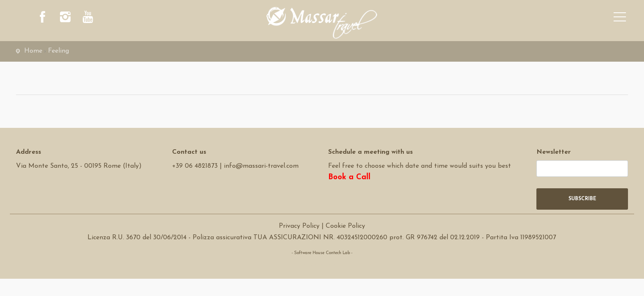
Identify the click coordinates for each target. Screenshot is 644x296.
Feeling (59, 51)
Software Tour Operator (322, 265)
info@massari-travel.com (261, 166)
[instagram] (65, 18)
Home (33, 51)
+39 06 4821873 (195, 166)
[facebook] (43, 18)
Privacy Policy (299, 226)
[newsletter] (582, 169)
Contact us (189, 152)
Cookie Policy (345, 226)
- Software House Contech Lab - (322, 253)
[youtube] (88, 18)
